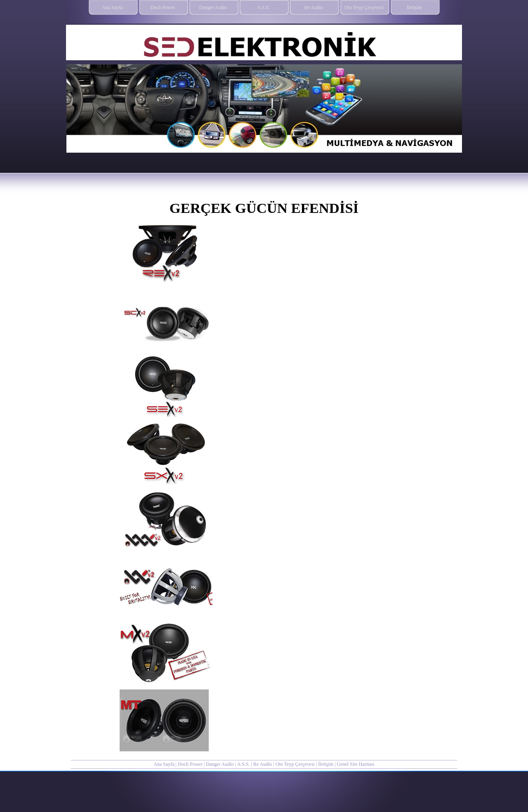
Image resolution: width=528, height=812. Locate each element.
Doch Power (190, 764)
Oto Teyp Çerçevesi (295, 764)
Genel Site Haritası (355, 764)
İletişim (326, 764)
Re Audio (263, 764)
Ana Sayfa (164, 764)
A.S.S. (243, 764)
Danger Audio (220, 764)
